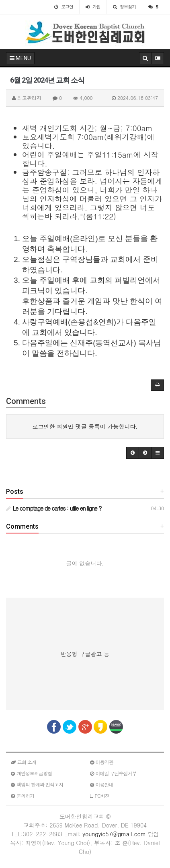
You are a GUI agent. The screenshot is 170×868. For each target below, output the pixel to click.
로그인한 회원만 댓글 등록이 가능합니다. (85, 426)
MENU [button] (20, 58)
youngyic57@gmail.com (114, 834)
